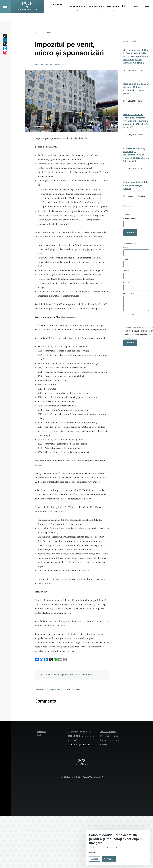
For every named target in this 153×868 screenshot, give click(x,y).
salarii (78, 675)
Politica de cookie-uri (109, 736)
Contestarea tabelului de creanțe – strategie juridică (136, 186)
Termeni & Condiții (108, 732)
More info (92, 853)
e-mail (126, 259)
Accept (95, 859)
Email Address (129, 219)
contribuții (87, 675)
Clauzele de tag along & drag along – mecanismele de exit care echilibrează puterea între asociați (136, 155)
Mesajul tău (128, 294)
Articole (48, 33)
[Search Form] (124, 15)
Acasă (37, 33)
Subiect (126, 282)
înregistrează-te (56, 690)
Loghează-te (40, 690)
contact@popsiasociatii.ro (80, 745)
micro (57, 675)
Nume (126, 247)
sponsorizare (67, 675)
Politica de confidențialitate (111, 740)
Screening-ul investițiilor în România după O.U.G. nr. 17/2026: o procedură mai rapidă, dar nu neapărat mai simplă (136, 57)
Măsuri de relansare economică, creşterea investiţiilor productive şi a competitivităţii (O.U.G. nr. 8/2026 (136, 121)
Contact (136, 15)
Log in (146, 15)
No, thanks (109, 859)
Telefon (126, 271)
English (40, 735)
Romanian (42, 732)
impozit (49, 675)
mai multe (127, 206)
